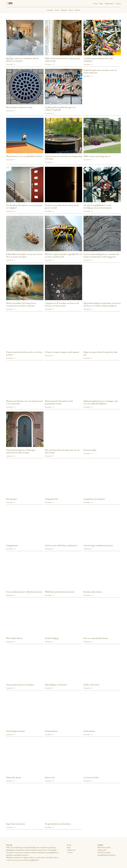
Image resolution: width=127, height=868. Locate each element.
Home (95, 3)
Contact (118, 3)
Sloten (71, 10)
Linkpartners (109, 3)
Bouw (57, 10)
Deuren (77, 10)
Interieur (50, 10)
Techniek (64, 10)
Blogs (101, 3)
